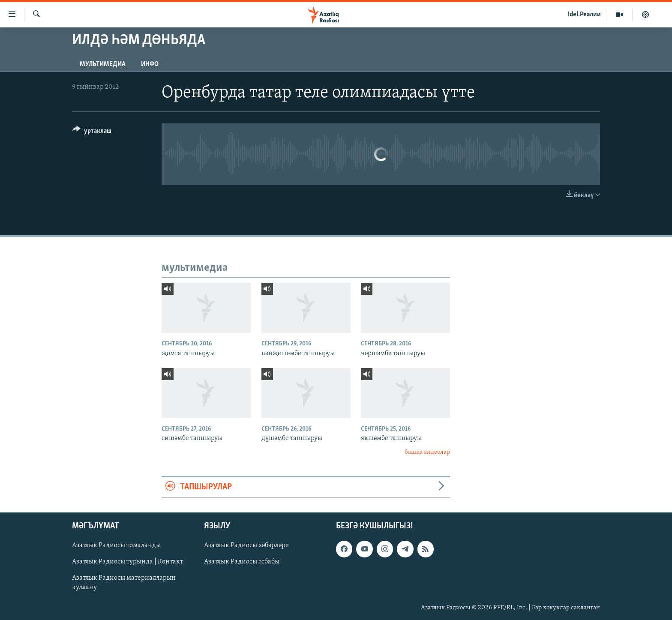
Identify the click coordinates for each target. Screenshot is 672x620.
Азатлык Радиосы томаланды (116, 545)
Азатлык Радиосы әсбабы (242, 562)
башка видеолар (427, 452)
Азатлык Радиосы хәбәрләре (246, 545)
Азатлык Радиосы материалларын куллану (124, 583)
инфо (150, 64)
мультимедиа (103, 64)
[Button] (92, 132)
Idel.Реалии (584, 15)
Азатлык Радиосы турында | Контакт (127, 562)
